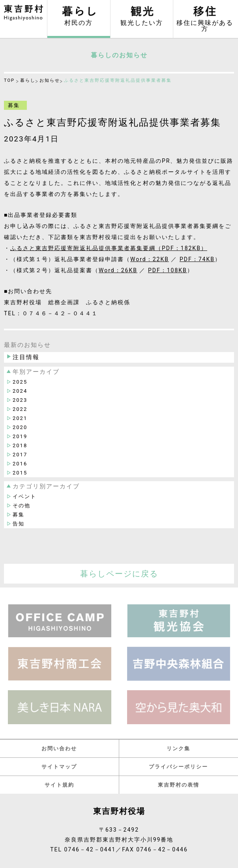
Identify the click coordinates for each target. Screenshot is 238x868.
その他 (22, 506)
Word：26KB (118, 270)
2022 (20, 409)
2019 (20, 436)
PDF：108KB (168, 270)
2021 (20, 418)
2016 (20, 464)
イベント (24, 496)
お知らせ (50, 80)
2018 (20, 445)
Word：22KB (150, 259)
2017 (20, 455)
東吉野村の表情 (179, 785)
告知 (19, 524)
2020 (20, 427)
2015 (20, 473)
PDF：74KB (197, 259)
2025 (20, 382)
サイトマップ (59, 767)
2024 (20, 391)
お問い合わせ (59, 748)
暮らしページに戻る (119, 574)
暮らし (28, 80)
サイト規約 (59, 785)
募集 (19, 515)
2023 (20, 400)
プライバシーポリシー (178, 767)
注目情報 (26, 357)
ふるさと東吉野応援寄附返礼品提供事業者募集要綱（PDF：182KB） (109, 248)
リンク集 (178, 748)
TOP (9, 80)
